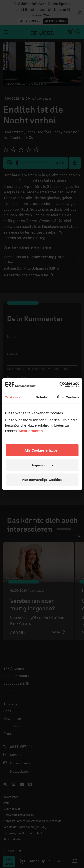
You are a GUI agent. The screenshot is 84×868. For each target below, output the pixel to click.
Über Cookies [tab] (68, 397)
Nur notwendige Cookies (42, 480)
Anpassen (42, 465)
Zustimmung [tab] (15, 397)
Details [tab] (41, 397)
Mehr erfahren (31, 431)
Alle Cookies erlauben (42, 450)
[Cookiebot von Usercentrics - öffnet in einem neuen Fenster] (60, 385)
